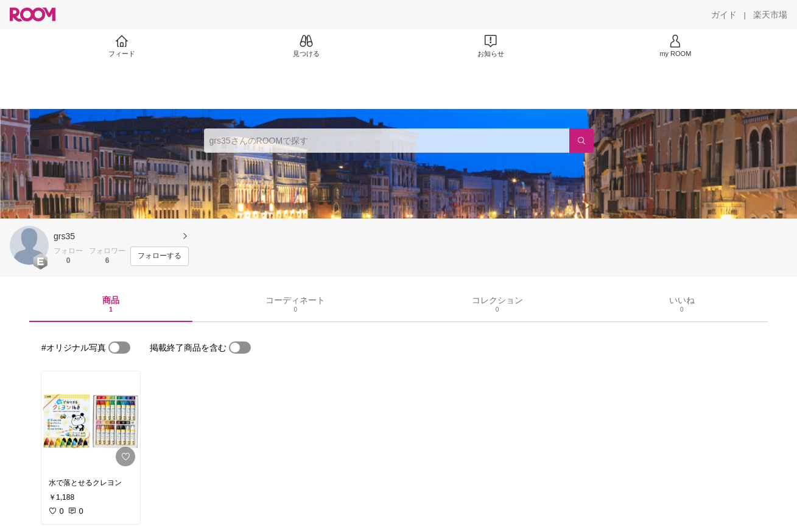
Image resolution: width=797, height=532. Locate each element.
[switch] (119, 348)
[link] (91, 421)
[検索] (581, 141)
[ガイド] (724, 15)
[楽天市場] (770, 15)
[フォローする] (160, 256)
